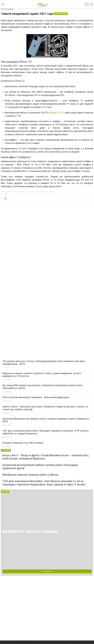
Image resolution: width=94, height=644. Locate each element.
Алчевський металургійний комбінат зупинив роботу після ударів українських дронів (40, 467)
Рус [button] (87, 4)
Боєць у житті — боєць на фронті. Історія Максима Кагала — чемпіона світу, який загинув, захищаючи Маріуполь (46, 457)
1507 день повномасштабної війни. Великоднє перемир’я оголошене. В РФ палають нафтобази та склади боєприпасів (46, 432)
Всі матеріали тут (47, 571)
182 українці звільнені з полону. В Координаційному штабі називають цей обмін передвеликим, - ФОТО (44, 363)
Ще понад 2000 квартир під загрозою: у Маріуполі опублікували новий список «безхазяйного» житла (42, 387)
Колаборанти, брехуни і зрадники (30, 531)
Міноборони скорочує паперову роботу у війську (30, 475)
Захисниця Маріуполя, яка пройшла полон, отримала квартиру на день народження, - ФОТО (46, 420)
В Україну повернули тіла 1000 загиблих (23, 443)
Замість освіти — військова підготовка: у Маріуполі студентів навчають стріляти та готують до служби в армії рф (45, 408)
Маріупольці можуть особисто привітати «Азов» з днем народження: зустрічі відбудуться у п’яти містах (42, 375)
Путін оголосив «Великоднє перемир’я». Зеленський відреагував (36, 397)
